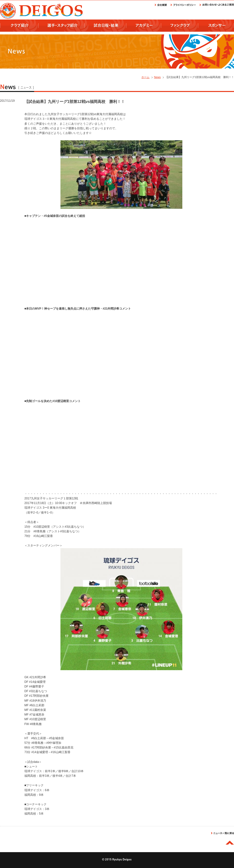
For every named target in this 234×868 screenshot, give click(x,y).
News (157, 77)
